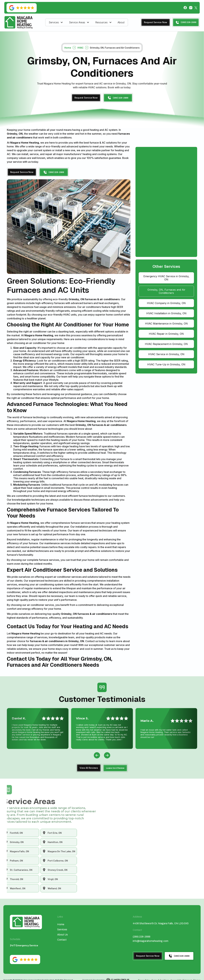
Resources (101, 22)
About (121, 22)
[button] (56, 22)
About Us (62, 935)
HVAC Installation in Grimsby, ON (166, 313)
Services (54, 22)
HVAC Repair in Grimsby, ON (166, 334)
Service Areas (77, 22)
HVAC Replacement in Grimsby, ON (166, 344)
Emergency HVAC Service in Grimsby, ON (166, 278)
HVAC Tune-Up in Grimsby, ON (166, 364)
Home (68, 49)
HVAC (80, 49)
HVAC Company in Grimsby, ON (166, 303)
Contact (62, 940)
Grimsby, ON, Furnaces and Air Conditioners (166, 291)
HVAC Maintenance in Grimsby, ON (166, 324)
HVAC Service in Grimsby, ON (166, 354)
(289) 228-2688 (142, 937)
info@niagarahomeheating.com (151, 941)
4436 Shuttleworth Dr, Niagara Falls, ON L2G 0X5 (161, 923)
